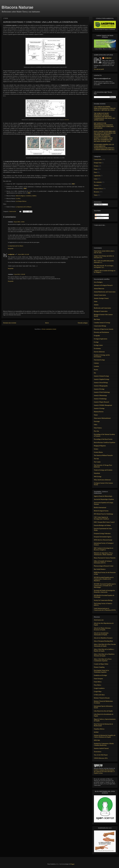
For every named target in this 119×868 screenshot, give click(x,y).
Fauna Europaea (98, 679)
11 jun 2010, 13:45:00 (19, 274)
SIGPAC (96, 732)
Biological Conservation (101, 311)
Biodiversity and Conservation (102, 308)
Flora (95, 172)
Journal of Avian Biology (101, 383)
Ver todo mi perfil (99, 69)
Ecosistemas (97, 349)
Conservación (12, 211)
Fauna (96, 169)
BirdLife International (100, 508)
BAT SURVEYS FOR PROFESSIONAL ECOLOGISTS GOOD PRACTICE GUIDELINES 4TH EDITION (104, 126)
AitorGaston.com (99, 620)
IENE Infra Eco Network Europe (103, 540)
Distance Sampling (99, 667)
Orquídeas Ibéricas (99, 729)
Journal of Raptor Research (101, 402)
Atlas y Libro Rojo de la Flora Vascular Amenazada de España (105, 645)
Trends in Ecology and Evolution (103, 470)
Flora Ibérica (97, 685)
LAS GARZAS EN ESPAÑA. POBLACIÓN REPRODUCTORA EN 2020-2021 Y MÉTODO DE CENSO (105, 108)
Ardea (96, 302)
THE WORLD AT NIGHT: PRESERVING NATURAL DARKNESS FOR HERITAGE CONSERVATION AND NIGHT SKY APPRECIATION (105, 117)
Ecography (97, 336)
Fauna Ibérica (98, 682)
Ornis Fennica (98, 428)
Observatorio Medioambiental (102, 418)
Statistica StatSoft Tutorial (101, 748)
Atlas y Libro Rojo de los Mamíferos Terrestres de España (104, 655)
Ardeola (96, 305)
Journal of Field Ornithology (102, 392)
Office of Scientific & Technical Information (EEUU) (103, 562)
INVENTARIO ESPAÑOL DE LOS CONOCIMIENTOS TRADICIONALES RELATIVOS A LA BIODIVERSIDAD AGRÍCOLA (104, 147)
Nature (96, 415)
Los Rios (18, 198)
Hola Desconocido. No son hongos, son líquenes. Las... (104, 267)
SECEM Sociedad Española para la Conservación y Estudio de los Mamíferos (104, 579)
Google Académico (99, 688)
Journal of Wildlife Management (103, 405)
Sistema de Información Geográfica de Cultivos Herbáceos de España (105, 736)
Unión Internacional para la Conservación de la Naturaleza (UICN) (105, 609)
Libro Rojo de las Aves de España (103, 711)
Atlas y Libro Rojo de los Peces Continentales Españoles (103, 660)
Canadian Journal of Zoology (102, 323)
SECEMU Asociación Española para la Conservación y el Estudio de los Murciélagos (105, 586)
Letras (96, 179)
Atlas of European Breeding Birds (103, 641)
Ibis (95, 373)
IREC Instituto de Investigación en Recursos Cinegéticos (104, 549)
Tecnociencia (98, 752)
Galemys (96, 363)
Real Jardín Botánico (100, 569)
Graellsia (96, 366)
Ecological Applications (101, 339)
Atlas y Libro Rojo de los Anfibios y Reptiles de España (104, 650)
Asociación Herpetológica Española (104, 499)
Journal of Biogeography (101, 386)
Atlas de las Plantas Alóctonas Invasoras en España (102, 629)
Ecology (96, 342)
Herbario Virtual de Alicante (102, 698)
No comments (98, 182)
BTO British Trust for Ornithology (103, 514)
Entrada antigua (83, 323)
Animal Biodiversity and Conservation (105, 292)
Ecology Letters (98, 345)
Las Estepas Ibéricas (21, 201)
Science (96, 449)
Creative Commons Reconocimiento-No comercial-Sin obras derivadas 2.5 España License (104, 772)
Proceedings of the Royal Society (103, 439)
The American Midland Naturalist (103, 455)
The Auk (96, 459)
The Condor (97, 462)
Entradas (98, 215)
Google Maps (98, 692)
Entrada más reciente (10, 323)
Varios (96, 195)
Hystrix (96, 370)
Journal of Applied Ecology (102, 379)
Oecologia (97, 421)
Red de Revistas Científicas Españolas (105, 442)
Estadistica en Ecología (100, 675)
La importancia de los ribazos (16, 246)
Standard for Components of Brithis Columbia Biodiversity (104, 744)
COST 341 (67, 120)
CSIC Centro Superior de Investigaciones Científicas (101, 518)
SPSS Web (97, 740)
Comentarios (99, 218)
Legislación (97, 176)
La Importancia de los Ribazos (24, 207)
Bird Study (97, 319)
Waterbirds (97, 473)
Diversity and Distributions (101, 332)
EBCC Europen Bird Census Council (104, 522)
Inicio (47, 323)
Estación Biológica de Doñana (102, 525)
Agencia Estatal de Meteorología (103, 496)
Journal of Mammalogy (100, 396)
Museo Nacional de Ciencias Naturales (105, 558)
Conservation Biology (100, 326)
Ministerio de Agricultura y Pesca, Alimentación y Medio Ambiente (103, 554)
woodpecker (11, 254)
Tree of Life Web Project (101, 755)
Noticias (96, 185)
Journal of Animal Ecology (101, 376)
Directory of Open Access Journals (104, 329)
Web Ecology (98, 477)
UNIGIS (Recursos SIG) (101, 758)
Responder (11, 249)
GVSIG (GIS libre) (99, 695)
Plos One (96, 431)
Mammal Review (99, 412)
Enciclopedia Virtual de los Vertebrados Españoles (101, 671)
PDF (25, 188)
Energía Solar (98, 163)
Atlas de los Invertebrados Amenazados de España (101, 634)
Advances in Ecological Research (103, 285)
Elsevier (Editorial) (99, 352)
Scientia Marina (98, 452)
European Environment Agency (103, 537)
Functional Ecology (99, 360)
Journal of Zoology (99, 408)
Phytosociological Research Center (104, 566)
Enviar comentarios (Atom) (49, 329)
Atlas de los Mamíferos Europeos (103, 638)
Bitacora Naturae (17, 7)
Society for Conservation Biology (103, 600)
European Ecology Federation (102, 534)
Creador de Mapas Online (101, 664)
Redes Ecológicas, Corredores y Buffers (26, 196)
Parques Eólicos (98, 189)
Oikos (96, 425)
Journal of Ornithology (100, 399)
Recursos (96, 192)
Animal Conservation (100, 295)
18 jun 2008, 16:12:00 (23, 254)
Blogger (72, 864)
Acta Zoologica (98, 282)
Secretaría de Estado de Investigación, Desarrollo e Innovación (104, 591)
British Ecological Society (101, 511)
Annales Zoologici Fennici (101, 298)
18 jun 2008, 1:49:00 (19, 222)
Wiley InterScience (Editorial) (102, 480)
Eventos (96, 166)
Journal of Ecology (99, 389)
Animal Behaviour (99, 289)
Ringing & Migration (100, 446)
